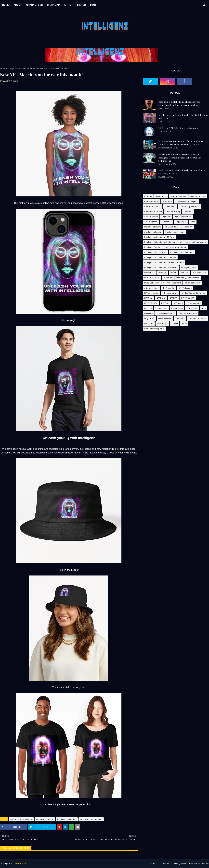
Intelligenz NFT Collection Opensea (160, 257)
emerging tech (151, 222)
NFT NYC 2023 (188, 298)
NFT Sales (178, 303)
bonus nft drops (152, 201)
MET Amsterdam (152, 278)
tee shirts (149, 324)
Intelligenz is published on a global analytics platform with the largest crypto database (179, 103)
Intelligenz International (176, 247)
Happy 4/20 (181, 222)
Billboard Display (198, 196)
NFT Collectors (185, 288)
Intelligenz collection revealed (193, 242)
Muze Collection (152, 283)
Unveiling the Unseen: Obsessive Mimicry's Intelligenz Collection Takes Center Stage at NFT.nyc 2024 (179, 158)
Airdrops (148, 196)
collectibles (170, 206)
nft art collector (151, 288)
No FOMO (149, 313)
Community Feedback (190, 206)
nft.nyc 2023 (162, 308)
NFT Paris (165, 303)
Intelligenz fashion (153, 247)
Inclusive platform (153, 227)
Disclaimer (165, 864)
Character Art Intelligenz (21, 819)
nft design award (170, 293)
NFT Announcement (172, 283)
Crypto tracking (173, 212)
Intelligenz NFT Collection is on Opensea (178, 128)
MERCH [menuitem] (82, 5)
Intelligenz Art (186, 227)
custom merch (151, 217)
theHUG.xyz (162, 324)
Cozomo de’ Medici (153, 212)
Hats (193, 222)
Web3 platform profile (154, 329)
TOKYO (175, 324)
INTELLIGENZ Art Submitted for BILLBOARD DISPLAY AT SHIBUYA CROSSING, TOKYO (180, 143)
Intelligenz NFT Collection (182, 252)
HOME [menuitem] (6, 5)
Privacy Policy (180, 864)
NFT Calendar (168, 288)
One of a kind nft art (188, 313)
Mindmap (168, 278)
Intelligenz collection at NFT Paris (159, 237)
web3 (184, 324)
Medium (163, 273)
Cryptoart (188, 212)
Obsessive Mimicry (166, 313)
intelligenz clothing (45, 819)
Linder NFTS (150, 273)
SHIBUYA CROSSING (197, 318)
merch (173, 273)
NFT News (161, 298)
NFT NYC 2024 (151, 303)
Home (3, 68)
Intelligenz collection (67, 819)
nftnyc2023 (192, 308)
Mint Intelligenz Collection (188, 278)
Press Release (165, 318)
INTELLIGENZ (170, 227)
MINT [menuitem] (93, 5)
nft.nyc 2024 (177, 308)
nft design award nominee (194, 293)
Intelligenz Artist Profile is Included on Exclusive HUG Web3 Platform (181, 172)
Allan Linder (161, 196)
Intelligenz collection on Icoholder (160, 242)
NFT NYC (173, 298)
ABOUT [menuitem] (18, 5)
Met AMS (185, 273)
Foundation (167, 222)
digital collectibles (183, 217)
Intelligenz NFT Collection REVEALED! (161, 268)
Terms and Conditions (199, 864)
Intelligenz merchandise (18, 68)
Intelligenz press (189, 268)
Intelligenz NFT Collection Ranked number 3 (164, 262)
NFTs (204, 308)
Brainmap (167, 201)
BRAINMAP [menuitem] (53, 5)
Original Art (149, 318)
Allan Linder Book (178, 196)
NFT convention (151, 293)
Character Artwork (153, 206)
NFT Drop (148, 298)
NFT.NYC (148, 308)
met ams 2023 (199, 273)
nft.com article (193, 303)
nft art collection (192, 283)
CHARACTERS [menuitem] (34, 5)
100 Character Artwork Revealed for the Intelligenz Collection (183, 117)
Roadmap (180, 318)
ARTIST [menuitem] (68, 5)
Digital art (166, 217)
